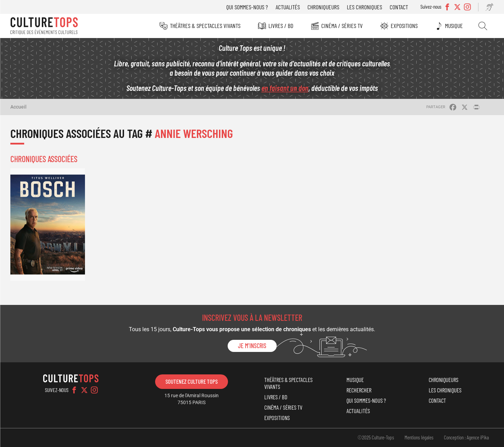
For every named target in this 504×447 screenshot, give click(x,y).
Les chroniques (364, 7)
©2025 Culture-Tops (376, 437)
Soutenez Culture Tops (192, 381)
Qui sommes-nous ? (247, 7)
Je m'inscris (252, 346)
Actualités (288, 7)
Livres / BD (281, 26)
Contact (399, 7)
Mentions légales (419, 437)
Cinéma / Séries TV (342, 26)
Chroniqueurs (323, 7)
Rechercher (483, 26)
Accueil (18, 107)
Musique (454, 26)
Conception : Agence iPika (466, 437)
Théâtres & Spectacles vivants (205, 26)
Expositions (404, 26)
